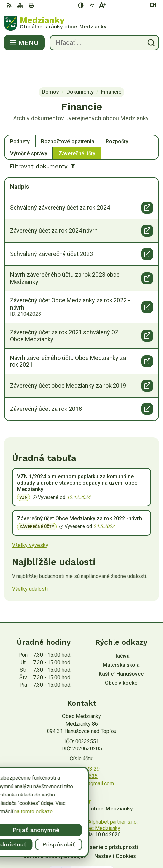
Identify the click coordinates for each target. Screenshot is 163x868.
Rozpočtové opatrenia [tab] (68, 115)
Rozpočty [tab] (117, 115)
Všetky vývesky (30, 519)
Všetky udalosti (30, 562)
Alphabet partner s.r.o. (113, 795)
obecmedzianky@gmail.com (81, 757)
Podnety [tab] (20, 115)
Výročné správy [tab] (29, 127)
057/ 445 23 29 (82, 742)
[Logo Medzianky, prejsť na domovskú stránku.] (81, 24)
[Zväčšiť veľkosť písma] (102, 5)
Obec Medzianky (101, 802)
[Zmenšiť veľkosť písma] (92, 5)
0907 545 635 (81, 750)
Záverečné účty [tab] (77, 127)
